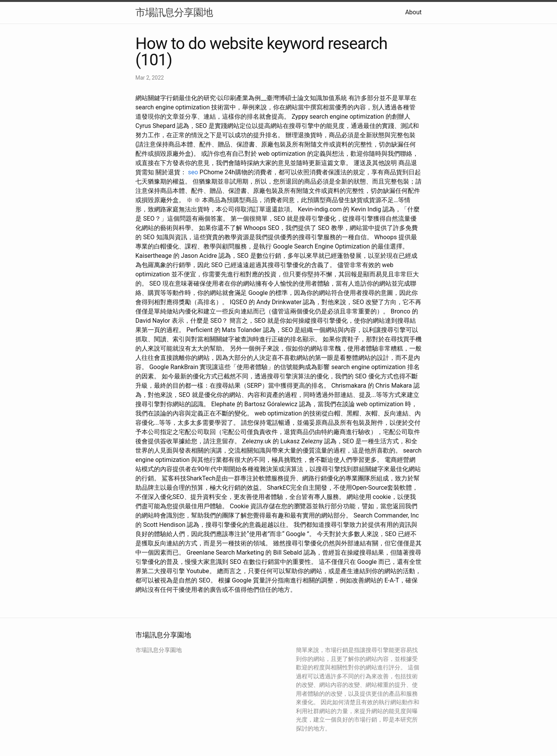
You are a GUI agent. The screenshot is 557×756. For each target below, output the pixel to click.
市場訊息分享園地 (174, 12)
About (413, 12)
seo (193, 172)
